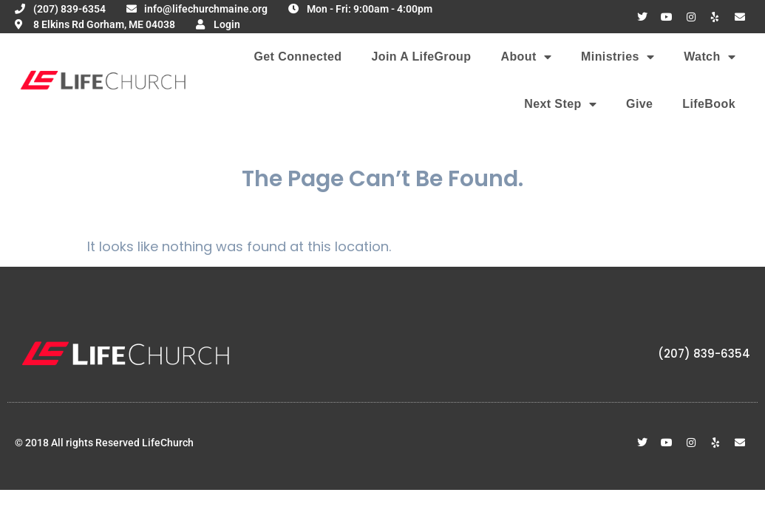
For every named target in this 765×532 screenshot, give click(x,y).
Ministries (618, 57)
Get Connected (297, 57)
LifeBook (709, 104)
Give (639, 104)
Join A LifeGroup (421, 57)
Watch (710, 57)
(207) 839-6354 (704, 354)
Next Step (560, 104)
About (526, 57)
